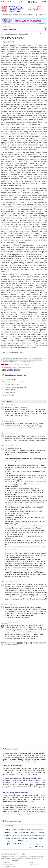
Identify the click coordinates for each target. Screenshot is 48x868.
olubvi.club (15, 860)
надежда (7, 838)
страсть (31, 847)
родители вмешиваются (10, 362)
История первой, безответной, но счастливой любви (22, 778)
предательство (29, 841)
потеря (21, 841)
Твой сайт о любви (18, 854)
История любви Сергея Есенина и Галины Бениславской (23, 753)
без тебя (7, 830)
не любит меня (16, 838)
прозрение (38, 841)
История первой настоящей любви (15, 805)
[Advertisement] (24, 670)
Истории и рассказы (9, 29)
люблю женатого (8, 358)
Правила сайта (6, 863)
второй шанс (7, 833)
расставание (14, 844)
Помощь (31, 863)
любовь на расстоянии (27, 835)
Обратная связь (33, 865)
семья (20, 847)
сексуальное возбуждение (34, 844)
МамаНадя (4, 623)
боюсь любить (22, 362)
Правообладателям (7, 865)
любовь (41, 832)
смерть (25, 847)
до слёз (15, 833)
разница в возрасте (19, 358)
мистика (42, 835)
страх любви (30, 362)
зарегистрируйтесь (41, 643)
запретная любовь (14, 360)
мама (36, 835)
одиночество (33, 838)
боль (29, 830)
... (33, 2)
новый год (24, 838)
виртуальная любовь (38, 830)
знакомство (24, 832)
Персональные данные (8, 867)
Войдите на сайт (6, 643)
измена (34, 832)
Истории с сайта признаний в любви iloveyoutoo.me (16, 8)
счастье (39, 847)
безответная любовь (19, 830)
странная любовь (37, 360)
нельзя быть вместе (26, 360)
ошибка (41, 838)
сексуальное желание (11, 847)
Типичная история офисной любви (15, 793)
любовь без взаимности (11, 835)
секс (24, 844)
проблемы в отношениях (33, 358)
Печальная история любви (12, 766)
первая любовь (12, 841)
